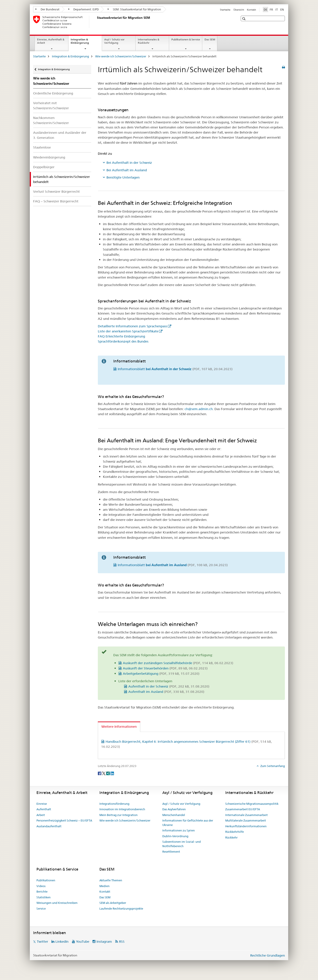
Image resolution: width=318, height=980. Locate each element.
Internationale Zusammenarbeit (246, 815)
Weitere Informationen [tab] (119, 727)
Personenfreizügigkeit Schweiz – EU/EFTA (64, 820)
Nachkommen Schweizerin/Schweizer (51, 120)
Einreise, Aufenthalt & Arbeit (51, 41)
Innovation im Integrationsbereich (122, 809)
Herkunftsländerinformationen (246, 826)
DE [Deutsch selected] (265, 9)
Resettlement (171, 852)
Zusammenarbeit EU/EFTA (243, 809)
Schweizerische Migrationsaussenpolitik (252, 804)
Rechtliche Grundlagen (268, 955)
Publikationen (46, 880)
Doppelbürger (44, 167)
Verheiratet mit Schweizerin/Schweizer (51, 106)
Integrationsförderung (114, 804)
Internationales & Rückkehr (149, 41)
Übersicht (239, 10)
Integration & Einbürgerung (85, 43)
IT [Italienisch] (277, 9)
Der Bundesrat (47, 9)
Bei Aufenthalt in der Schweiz (129, 163)
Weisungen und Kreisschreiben (57, 903)
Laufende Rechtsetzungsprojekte (121, 908)
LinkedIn (62, 941)
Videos (41, 886)
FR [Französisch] (271, 9)
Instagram (104, 941)
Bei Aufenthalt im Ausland (127, 170)
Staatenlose (42, 147)
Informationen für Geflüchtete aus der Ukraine (188, 823)
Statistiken (44, 897)
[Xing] (108, 773)
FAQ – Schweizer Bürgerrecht (56, 201)
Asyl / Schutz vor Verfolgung (114, 41)
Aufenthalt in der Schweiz (169, 686)
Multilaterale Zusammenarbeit (246, 820)
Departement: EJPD (84, 9)
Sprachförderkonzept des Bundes (123, 341)
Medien (104, 886)
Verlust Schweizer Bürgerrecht (56, 191)
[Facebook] (100, 773)
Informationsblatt (175, 369)
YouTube (83, 941)
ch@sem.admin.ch (199, 409)
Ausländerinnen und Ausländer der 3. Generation (60, 135)
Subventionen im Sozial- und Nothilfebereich (182, 844)
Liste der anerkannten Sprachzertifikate (128, 331)
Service (41, 908)
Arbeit (41, 815)
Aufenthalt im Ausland (166, 692)
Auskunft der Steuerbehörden (165, 668)
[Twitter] (104, 773)
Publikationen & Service (186, 39)
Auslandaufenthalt (49, 826)
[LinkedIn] (112, 773)
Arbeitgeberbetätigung (161, 674)
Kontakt (251, 10)
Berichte (42, 891)
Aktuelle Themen (111, 880)
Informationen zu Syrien (179, 830)
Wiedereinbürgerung (49, 157)
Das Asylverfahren (174, 809)
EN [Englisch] (282, 9)
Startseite (225, 10)
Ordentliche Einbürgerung (53, 93)
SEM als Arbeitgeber (113, 903)
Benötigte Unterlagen (123, 177)
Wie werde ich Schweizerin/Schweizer (121, 56)
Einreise (42, 804)
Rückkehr (231, 837)
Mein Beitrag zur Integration (118, 815)
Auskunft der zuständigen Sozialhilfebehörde (178, 663)
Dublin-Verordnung (175, 836)
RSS (122, 941)
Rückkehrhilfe (235, 832)
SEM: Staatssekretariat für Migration (134, 9)
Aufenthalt (44, 809)
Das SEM (210, 39)
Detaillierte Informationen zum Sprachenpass (132, 326)
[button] (244, 19)
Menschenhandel (174, 815)
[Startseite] (96, 22)
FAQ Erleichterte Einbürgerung (121, 336)
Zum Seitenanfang (272, 766)
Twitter (43, 941)
